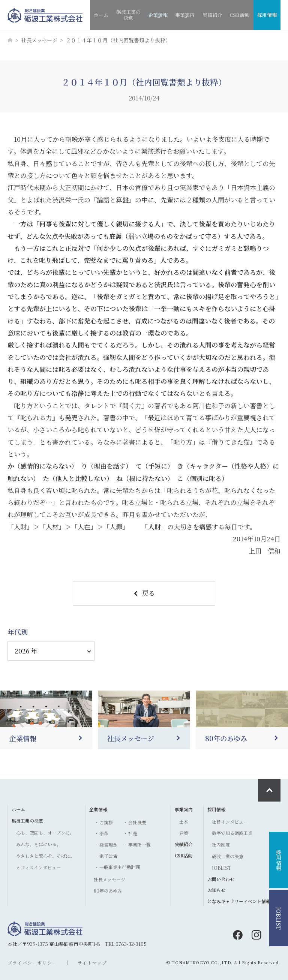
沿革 (104, 833)
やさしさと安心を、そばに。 (45, 856)
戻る (144, 593)
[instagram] (256, 935)
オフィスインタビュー (38, 867)
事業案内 (185, 18)
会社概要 (137, 822)
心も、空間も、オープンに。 (45, 832)
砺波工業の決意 (128, 17)
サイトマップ (92, 963)
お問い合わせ (221, 879)
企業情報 (158, 18)
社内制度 (221, 844)
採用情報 (267, 15)
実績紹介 (212, 15)
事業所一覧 (139, 844)
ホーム (101, 15)
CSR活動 (239, 15)
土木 (184, 822)
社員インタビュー (230, 822)
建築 (184, 833)
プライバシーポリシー (32, 963)
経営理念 (108, 844)
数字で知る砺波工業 (232, 833)
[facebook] (238, 935)
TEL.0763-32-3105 (126, 944)
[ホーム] (10, 40)
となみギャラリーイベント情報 (239, 901)
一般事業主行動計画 (120, 867)
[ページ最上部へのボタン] (269, 790)
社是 (133, 833)
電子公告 (108, 856)
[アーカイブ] (51, 651)
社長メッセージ (39, 40)
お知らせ (216, 890)
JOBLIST (221, 868)
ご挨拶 (106, 822)
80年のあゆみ (108, 891)
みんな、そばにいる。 (39, 844)
